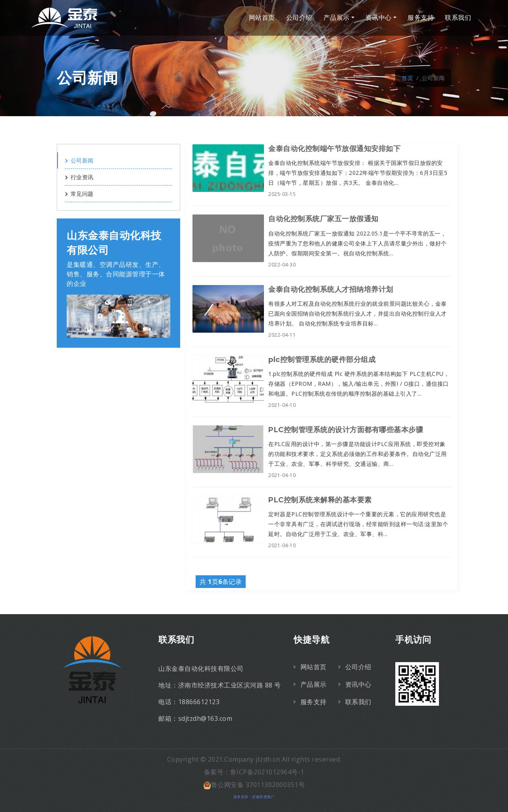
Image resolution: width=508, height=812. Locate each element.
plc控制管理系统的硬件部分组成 (322, 360)
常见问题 (79, 194)
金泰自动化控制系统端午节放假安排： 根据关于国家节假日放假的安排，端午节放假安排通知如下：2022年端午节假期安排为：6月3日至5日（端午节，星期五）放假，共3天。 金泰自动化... (358, 173)
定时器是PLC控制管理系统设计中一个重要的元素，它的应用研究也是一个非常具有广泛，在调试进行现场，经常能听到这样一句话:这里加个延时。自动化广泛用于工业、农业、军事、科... (358, 524)
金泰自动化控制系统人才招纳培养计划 (331, 289)
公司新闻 (79, 160)
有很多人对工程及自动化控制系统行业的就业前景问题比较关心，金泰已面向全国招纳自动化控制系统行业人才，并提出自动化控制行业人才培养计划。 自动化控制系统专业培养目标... (358, 313)
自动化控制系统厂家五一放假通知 (323, 219)
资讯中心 (379, 18)
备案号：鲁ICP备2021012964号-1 (254, 772)
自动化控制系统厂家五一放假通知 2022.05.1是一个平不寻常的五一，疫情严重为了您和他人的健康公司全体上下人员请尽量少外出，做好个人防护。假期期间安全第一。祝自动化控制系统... (358, 243)
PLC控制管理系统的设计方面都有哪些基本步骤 (346, 430)
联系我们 (458, 18)
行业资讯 (79, 177)
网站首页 (262, 18)
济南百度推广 (263, 797)
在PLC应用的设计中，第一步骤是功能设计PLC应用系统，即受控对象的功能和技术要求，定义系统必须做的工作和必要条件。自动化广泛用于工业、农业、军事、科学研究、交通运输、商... (358, 454)
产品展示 (337, 18)
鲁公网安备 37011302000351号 (254, 785)
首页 (407, 78)
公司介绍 (299, 18)
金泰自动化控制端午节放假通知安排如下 (334, 149)
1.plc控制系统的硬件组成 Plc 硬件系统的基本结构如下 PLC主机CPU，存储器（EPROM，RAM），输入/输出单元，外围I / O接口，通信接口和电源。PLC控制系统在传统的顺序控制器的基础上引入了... (359, 384)
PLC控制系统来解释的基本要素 (320, 500)
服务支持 (421, 18)
